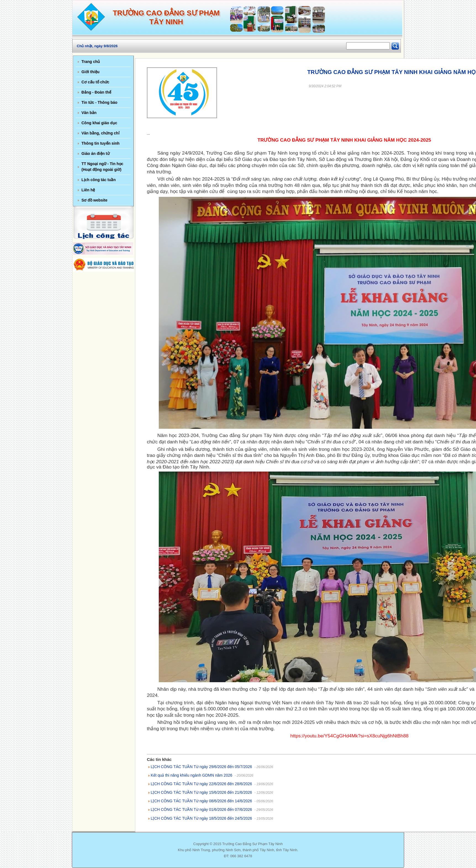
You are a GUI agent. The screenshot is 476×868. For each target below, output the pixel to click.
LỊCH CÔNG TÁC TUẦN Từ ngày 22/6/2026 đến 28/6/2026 (201, 784)
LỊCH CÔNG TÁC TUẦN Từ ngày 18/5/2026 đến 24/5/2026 (201, 818)
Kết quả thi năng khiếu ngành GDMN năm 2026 (192, 775)
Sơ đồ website (94, 200)
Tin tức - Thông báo (99, 102)
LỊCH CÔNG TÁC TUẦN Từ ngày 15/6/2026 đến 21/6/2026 (201, 792)
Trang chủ (91, 62)
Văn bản (89, 113)
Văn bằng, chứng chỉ (101, 133)
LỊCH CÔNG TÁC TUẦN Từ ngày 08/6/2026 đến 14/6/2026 (201, 801)
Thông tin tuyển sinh (101, 143)
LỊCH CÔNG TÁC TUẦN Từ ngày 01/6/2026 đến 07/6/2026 (201, 809)
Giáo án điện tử (96, 154)
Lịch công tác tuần (99, 180)
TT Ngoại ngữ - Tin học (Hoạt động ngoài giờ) (102, 167)
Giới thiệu (90, 72)
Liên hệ (88, 190)
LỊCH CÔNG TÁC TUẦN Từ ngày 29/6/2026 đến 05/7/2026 (201, 767)
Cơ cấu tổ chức (95, 82)
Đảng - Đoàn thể (96, 92)
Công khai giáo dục (99, 123)
